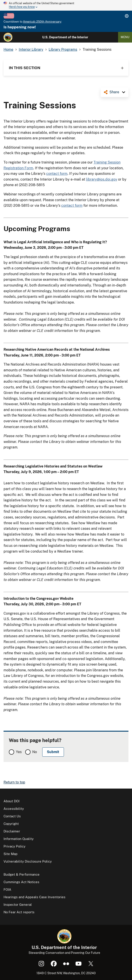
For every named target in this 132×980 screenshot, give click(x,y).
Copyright (11, 824)
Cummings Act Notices (21, 882)
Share (114, 92)
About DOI (11, 801)
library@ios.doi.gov (102, 179)
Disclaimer (12, 831)
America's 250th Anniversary (42, 22)
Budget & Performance (22, 874)
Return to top (14, 782)
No (35, 752)
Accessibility (14, 809)
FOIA (7, 889)
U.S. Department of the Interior (65, 37)
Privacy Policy (14, 846)
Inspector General (18, 905)
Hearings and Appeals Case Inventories (34, 897)
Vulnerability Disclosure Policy (28, 861)
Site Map (11, 854)
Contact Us (12, 816)
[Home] (8, 37)
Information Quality (19, 839)
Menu (125, 37)
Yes (19, 752)
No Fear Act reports (19, 912)
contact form (57, 174)
